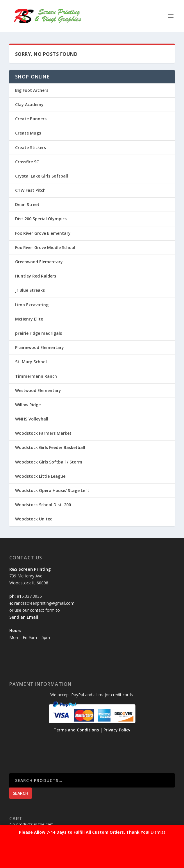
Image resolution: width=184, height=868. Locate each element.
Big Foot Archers (32, 90)
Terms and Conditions (76, 730)
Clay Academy (29, 104)
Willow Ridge (28, 405)
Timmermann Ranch (36, 376)
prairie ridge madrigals (39, 333)
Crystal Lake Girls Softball (42, 176)
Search (20, 793)
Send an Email (24, 617)
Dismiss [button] (158, 832)
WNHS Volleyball (32, 419)
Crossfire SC (27, 162)
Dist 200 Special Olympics (41, 219)
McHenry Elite (29, 319)
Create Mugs (28, 133)
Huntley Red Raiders (36, 276)
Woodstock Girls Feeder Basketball (50, 447)
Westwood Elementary (38, 390)
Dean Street (27, 204)
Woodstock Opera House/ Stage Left (52, 490)
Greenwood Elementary (39, 262)
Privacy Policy (117, 730)
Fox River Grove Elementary (43, 233)
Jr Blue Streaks (30, 290)
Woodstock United (34, 519)
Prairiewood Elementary (40, 347)
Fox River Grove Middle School (45, 247)
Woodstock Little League (40, 476)
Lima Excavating (32, 305)
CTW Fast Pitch (30, 190)
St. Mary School (31, 362)
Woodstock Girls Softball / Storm (49, 462)
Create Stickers (31, 147)
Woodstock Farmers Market (43, 433)
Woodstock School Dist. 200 (43, 505)
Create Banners (31, 119)
